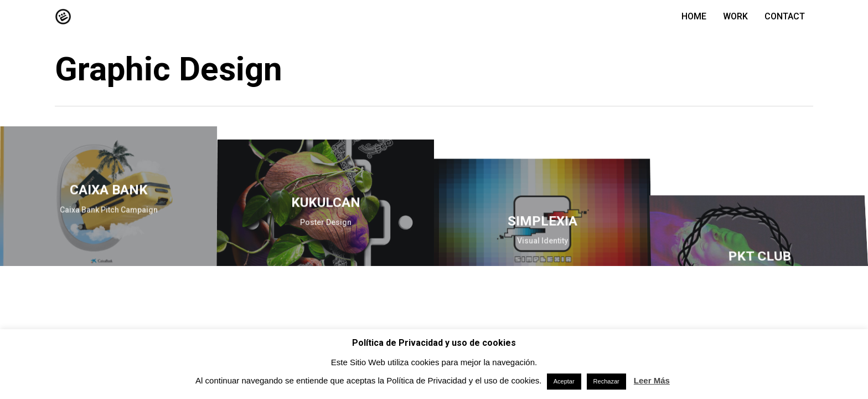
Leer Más (652, 380)
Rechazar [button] (606, 381)
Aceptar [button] (564, 381)
